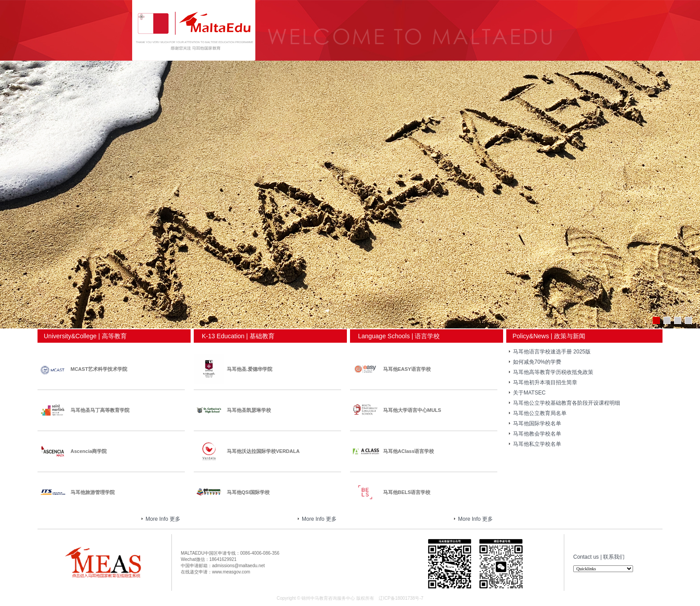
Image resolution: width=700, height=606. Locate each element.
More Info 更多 (165, 519)
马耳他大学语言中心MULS (412, 410)
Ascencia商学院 (89, 451)
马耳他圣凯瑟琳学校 (249, 410)
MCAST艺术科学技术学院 (99, 369)
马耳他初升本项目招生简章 (545, 382)
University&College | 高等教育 (82, 336)
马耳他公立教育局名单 (540, 413)
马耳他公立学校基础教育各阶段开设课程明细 (567, 403)
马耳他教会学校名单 (537, 434)
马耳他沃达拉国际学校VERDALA (263, 451)
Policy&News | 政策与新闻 (546, 336)
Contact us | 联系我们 (599, 557)
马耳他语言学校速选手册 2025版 (552, 352)
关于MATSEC (529, 393)
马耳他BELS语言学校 (407, 492)
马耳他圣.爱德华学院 (250, 369)
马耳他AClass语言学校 (408, 451)
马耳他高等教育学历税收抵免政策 (553, 372)
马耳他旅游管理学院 (93, 492)
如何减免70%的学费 (537, 362)
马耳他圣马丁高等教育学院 (100, 410)
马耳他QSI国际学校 (248, 492)
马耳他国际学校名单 (537, 423)
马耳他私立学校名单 (537, 444)
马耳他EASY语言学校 (407, 369)
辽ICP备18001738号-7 (401, 598)
